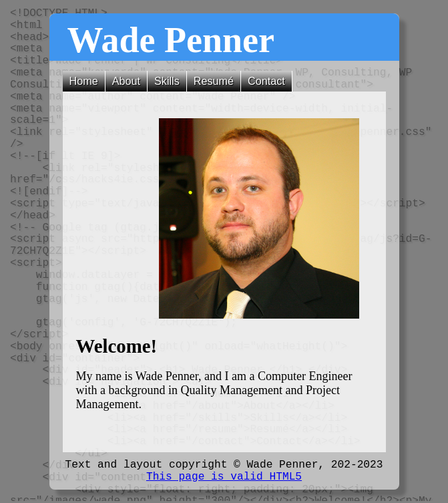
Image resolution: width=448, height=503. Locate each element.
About (126, 81)
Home (84, 81)
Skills (167, 81)
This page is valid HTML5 (224, 477)
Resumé (214, 81)
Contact (266, 81)
